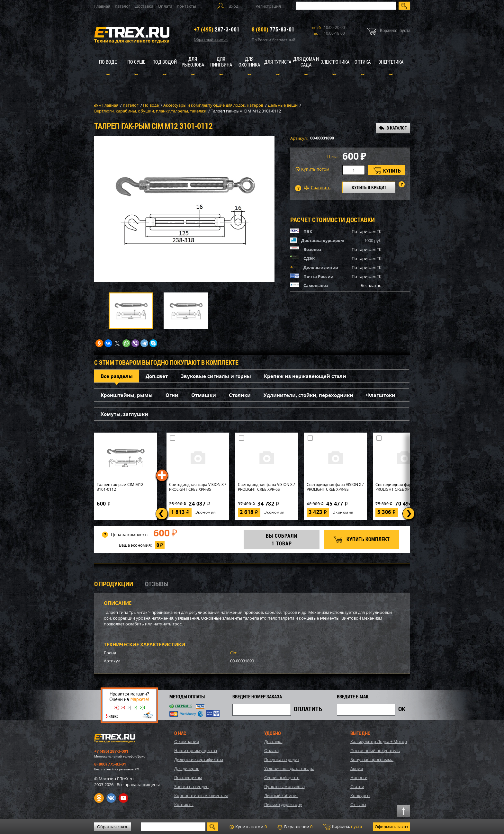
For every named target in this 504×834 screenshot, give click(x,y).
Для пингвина (221, 62)
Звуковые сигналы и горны (216, 376)
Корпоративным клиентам (201, 795)
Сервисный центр (282, 777)
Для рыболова (193, 62)
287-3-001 (217, 29)
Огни (172, 395)
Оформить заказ (391, 827)
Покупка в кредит (282, 759)
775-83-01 (273, 29)
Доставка (144, 6)
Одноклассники (99, 798)
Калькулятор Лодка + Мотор (379, 741)
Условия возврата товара (289, 768)
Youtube (123, 798)
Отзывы (358, 804)
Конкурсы (360, 795)
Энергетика (391, 62)
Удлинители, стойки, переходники (308, 395)
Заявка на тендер (191, 786)
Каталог (123, 6)
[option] (184, 209)
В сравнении (295, 827)
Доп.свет (157, 376)
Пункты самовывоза (284, 786)
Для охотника (249, 62)
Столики (240, 395)
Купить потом (312, 169)
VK (111, 798)
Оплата (165, 6)
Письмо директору (283, 804)
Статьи (357, 786)
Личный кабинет (281, 795)
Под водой (165, 62)
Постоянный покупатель (375, 750)
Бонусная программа (372, 759)
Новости (359, 777)
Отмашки (204, 395)
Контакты (186, 6)
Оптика (363, 62)
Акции (357, 768)
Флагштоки (381, 395)
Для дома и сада (306, 62)
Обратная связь (113, 827)
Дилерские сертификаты (199, 759)
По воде (108, 62)
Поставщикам (188, 777)
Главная (102, 6)
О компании (187, 741)
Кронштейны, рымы (127, 395)
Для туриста (278, 62)
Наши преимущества (196, 750)
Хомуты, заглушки (124, 414)
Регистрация (268, 6)
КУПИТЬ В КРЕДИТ (369, 187)
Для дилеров (187, 768)
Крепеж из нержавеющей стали (305, 376)
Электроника (335, 62)
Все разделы (117, 376)
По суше (136, 62)
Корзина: (343, 827)
